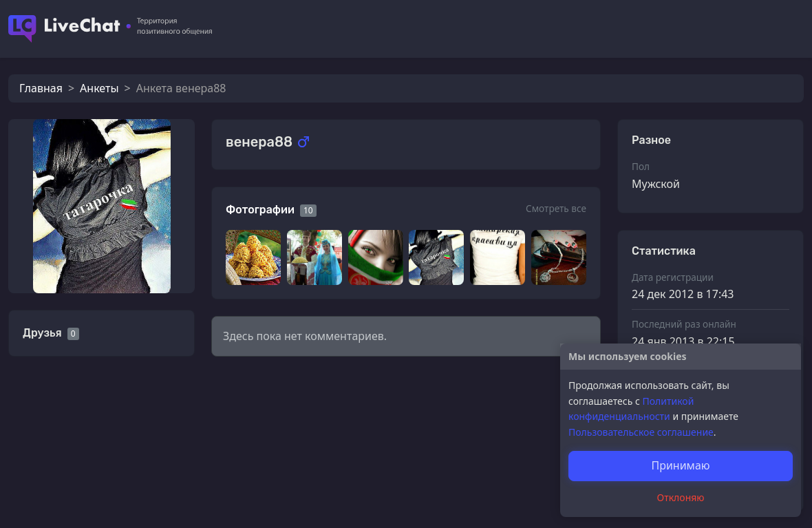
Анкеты (99, 88)
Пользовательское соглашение (641, 432)
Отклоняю (681, 497)
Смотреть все (556, 208)
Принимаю (680, 465)
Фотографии (260, 210)
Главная (41, 88)
